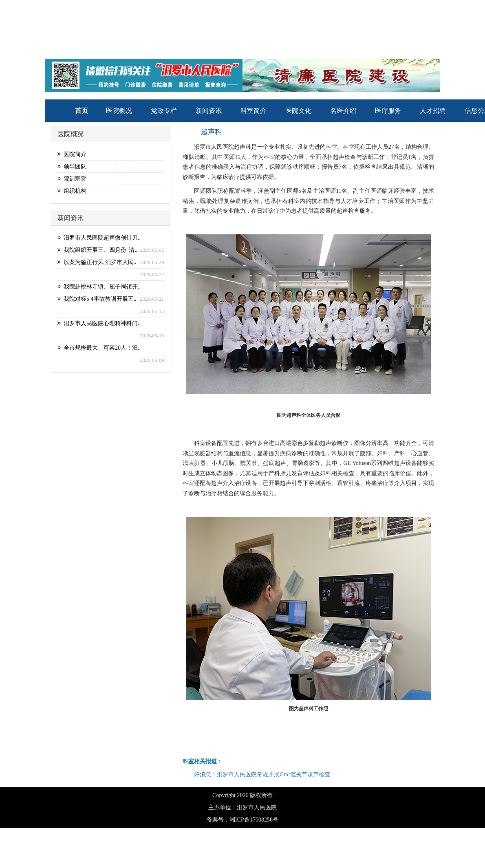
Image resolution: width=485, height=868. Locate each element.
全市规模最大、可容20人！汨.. (99, 348)
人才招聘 (433, 111)
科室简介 (254, 111)
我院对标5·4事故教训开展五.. (97, 299)
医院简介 (72, 154)
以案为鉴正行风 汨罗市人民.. (97, 262)
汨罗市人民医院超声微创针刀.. (99, 238)
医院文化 (298, 111)
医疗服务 (388, 111)
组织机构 (72, 191)
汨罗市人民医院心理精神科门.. (99, 323)
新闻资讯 (209, 111)
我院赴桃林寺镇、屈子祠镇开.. (99, 287)
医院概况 (119, 111)
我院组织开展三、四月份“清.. (97, 250)
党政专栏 (164, 111)
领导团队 (72, 166)
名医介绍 (343, 111)
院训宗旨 (72, 179)
